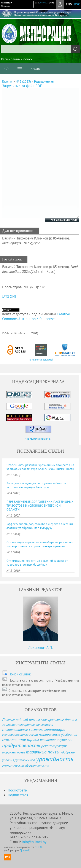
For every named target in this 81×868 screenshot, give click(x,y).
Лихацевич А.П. (40, 648)
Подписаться (18, 795)
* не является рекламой (40, 360)
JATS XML (10, 297)
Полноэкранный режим (57, 220)
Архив (35, 69)
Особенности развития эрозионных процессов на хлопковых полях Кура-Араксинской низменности (40, 467)
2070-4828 (44, 3)
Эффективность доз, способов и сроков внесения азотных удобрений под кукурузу (40, 526)
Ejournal (25, 850)
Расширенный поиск (17, 59)
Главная (7, 81)
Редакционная (44, 81)
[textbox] (40, 49)
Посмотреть (17, 790)
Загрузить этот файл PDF (22, 86)
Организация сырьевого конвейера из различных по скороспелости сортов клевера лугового (40, 544)
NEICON (39, 847)
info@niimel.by (34, 842)
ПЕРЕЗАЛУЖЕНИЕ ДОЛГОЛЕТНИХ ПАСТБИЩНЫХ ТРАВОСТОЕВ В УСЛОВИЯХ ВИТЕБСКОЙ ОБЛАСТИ (40, 506)
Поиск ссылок (20, 674)
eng (69, 4)
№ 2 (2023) (23, 81)
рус (77, 4)
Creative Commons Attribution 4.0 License (36, 316)
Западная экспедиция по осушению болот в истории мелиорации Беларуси (36, 485)
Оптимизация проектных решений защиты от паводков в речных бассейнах (37, 563)
